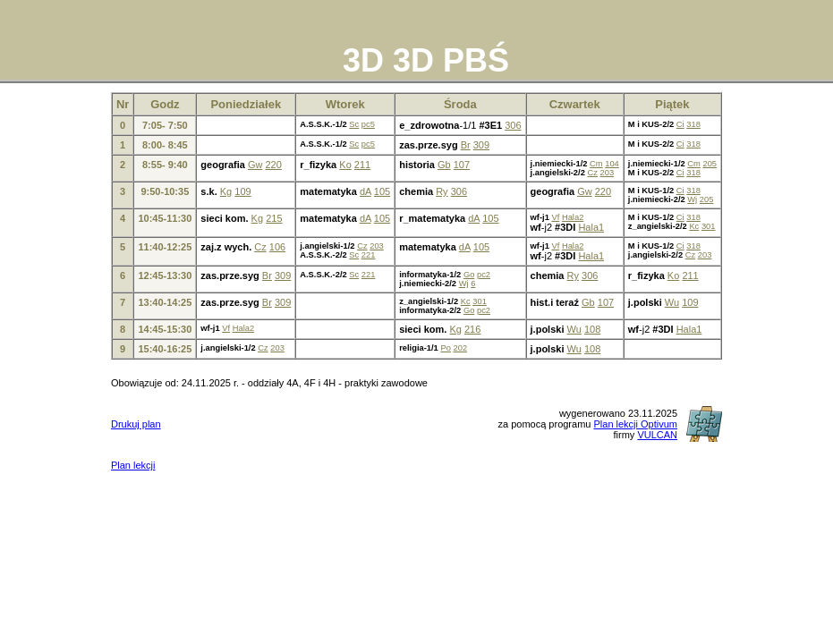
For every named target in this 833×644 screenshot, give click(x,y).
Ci (680, 124)
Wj (692, 199)
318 (693, 124)
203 (608, 173)
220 (273, 165)
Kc (694, 226)
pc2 (484, 275)
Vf (555, 217)
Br (466, 145)
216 (472, 329)
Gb (444, 165)
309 (481, 145)
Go (469, 275)
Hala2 (573, 217)
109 (242, 191)
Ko (345, 165)
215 (274, 218)
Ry (442, 191)
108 (592, 329)
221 (369, 255)
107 (462, 165)
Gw (255, 165)
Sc (354, 124)
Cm (596, 164)
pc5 (368, 124)
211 (362, 165)
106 (277, 247)
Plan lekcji (133, 465)
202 (460, 348)
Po (445, 348)
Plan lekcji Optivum (635, 424)
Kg (226, 191)
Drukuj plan (136, 424)
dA (365, 191)
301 (709, 226)
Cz (592, 173)
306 (513, 125)
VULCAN (657, 435)
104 (612, 164)
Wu (672, 302)
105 (382, 191)
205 (710, 164)
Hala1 (591, 227)
